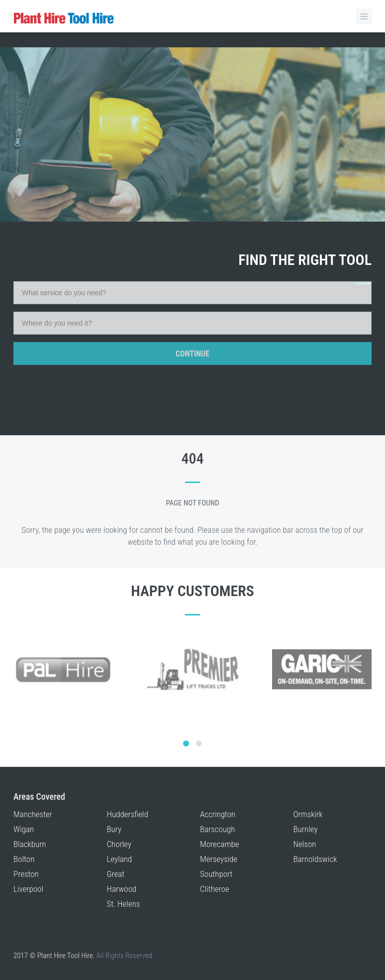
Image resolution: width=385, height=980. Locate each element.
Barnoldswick (315, 859)
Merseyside (219, 859)
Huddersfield (128, 814)
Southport (216, 874)
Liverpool (28, 889)
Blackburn (30, 844)
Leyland (120, 859)
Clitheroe (215, 889)
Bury (114, 829)
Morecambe (220, 844)
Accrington (218, 814)
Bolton (24, 859)
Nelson (305, 844)
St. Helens (124, 904)
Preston (26, 874)
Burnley (306, 829)
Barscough (218, 829)
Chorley (119, 844)
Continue (192, 308)
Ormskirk (308, 814)
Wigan (24, 829)
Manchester (33, 814)
